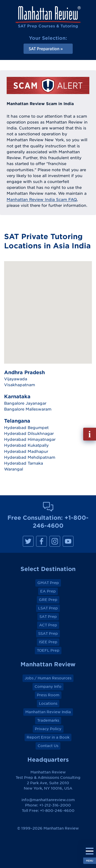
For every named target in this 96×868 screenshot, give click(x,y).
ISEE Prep (48, 642)
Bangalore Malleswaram (28, 409)
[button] (50, 295)
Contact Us (48, 746)
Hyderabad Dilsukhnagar (29, 433)
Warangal (14, 469)
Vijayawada (16, 379)
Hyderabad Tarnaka (24, 463)
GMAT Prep (48, 583)
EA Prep (48, 591)
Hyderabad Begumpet (26, 427)
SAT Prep (48, 617)
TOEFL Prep (48, 650)
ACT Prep (48, 625)
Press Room (48, 695)
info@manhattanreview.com (48, 800)
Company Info (48, 687)
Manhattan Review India (48, 712)
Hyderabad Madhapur (26, 451)
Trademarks (48, 720)
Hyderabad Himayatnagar (30, 439)
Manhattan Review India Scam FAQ (42, 199)
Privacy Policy (48, 729)
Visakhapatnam (20, 385)
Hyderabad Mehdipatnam (30, 457)
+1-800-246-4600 (57, 811)
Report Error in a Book (48, 737)
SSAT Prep (48, 634)
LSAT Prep (48, 608)
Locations (48, 703)
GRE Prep (48, 600)
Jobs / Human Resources (48, 678)
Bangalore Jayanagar (25, 403)
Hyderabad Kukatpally (26, 445)
